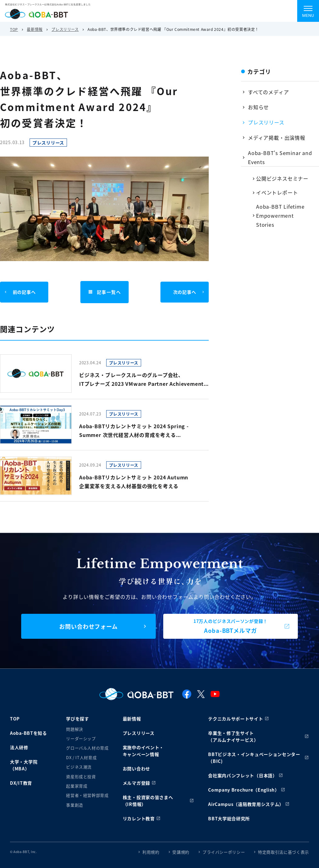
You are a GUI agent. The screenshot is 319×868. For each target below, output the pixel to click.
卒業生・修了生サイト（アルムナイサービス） (233, 736)
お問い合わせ (136, 769)
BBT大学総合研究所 (229, 818)
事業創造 (75, 805)
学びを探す (78, 719)
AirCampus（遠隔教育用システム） (246, 804)
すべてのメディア (268, 92)
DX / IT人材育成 (81, 757)
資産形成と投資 (81, 776)
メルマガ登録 (136, 783)
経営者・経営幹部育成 (87, 795)
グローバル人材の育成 (87, 748)
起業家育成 (77, 786)
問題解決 (75, 729)
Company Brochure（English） (244, 790)
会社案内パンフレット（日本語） (243, 775)
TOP (14, 29)
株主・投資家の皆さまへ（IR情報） (148, 801)
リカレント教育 (139, 818)
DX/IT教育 (21, 783)
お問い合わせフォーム (88, 626)
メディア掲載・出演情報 (277, 138)
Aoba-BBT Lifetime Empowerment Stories (280, 216)
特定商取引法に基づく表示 (283, 852)
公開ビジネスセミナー (282, 178)
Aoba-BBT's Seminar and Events (280, 157)
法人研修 (19, 747)
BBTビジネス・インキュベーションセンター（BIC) (254, 758)
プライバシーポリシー (224, 852)
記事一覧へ (104, 292)
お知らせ (258, 107)
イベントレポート (277, 192)
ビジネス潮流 (79, 767)
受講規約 (181, 852)
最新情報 (35, 29)
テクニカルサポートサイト (236, 719)
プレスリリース (65, 29)
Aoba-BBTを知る (29, 733)
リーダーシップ (81, 738)
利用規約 (151, 852)
